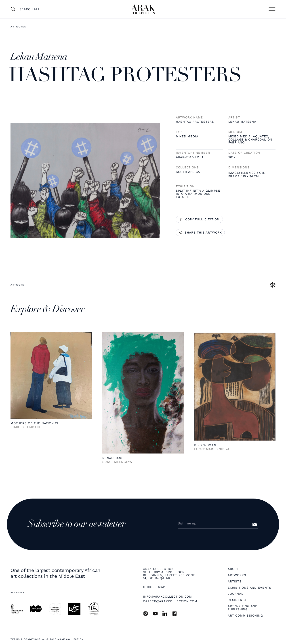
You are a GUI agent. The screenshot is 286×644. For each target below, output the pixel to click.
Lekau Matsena (242, 122)
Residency (237, 600)
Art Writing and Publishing (243, 608)
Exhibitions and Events (249, 588)
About (233, 569)
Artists (234, 582)
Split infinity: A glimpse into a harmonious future (198, 194)
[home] (143, 9)
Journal (235, 594)
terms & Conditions (25, 639)
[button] (272, 9)
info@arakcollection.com (167, 596)
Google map (154, 587)
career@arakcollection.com (170, 601)
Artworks (18, 27)
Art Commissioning (245, 616)
